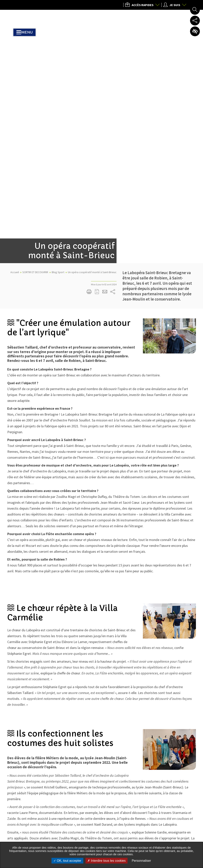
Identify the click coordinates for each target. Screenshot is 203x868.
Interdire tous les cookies (107, 861)
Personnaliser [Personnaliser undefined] (141, 861)
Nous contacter (158, 839)
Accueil (15, 87)
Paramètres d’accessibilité (195, 31)
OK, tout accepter (67, 861)
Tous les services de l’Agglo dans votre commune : (37, 831)
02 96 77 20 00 (156, 810)
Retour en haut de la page (195, 759)
